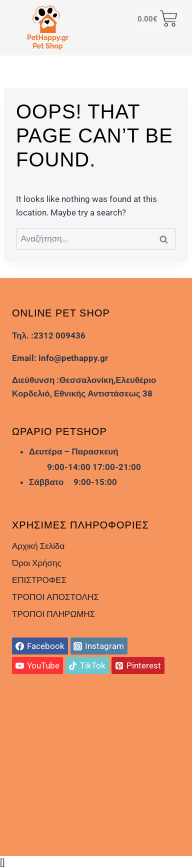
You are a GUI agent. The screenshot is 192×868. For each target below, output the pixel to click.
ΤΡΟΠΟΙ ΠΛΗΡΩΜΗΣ (53, 614)
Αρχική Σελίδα (38, 546)
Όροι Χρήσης (37, 563)
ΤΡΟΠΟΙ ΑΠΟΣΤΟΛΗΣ (55, 597)
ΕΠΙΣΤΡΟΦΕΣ (39, 580)
